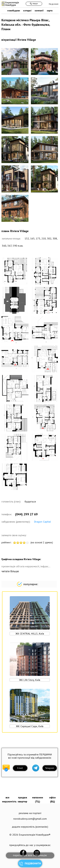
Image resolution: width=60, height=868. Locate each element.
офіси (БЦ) (53, 799)
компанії (39, 11)
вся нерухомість (9, 799)
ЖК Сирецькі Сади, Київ (30, 726)
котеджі (27, 11)
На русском (54, 4)
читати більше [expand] (10, 571)
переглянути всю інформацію (30, 855)
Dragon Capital (42, 522)
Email (20, 768)
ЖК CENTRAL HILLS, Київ (30, 634)
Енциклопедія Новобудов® (35, 835)
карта (50, 11)
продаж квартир (22, 799)
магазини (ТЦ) (38, 799)
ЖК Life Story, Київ (30, 680)
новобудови (14, 11)
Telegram (50, 768)
